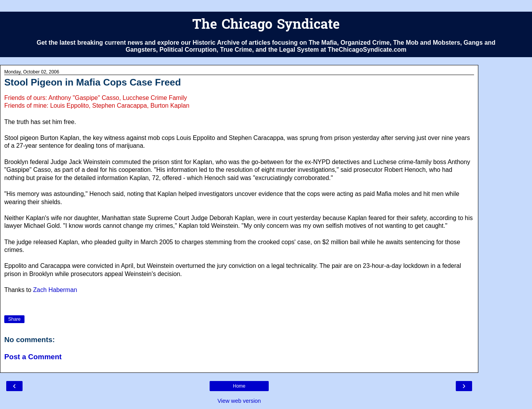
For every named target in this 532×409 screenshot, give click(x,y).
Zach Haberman (55, 290)
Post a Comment (33, 357)
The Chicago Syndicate (266, 25)
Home (239, 386)
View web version (239, 401)
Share (14, 319)
